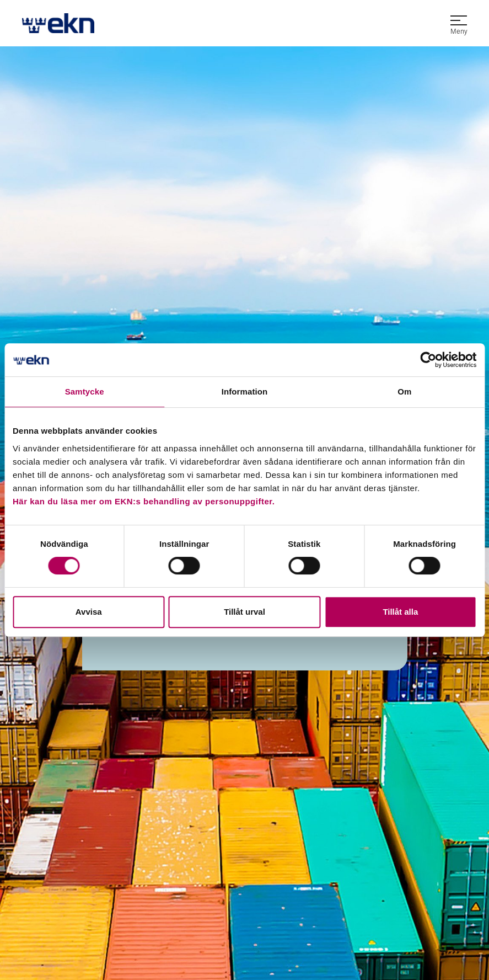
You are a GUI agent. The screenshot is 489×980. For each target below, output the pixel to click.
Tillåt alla (400, 612)
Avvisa (89, 612)
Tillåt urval (245, 612)
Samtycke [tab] (85, 392)
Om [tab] (404, 392)
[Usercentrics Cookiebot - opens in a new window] (428, 360)
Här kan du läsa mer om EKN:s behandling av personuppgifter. (144, 501)
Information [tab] (245, 392)
